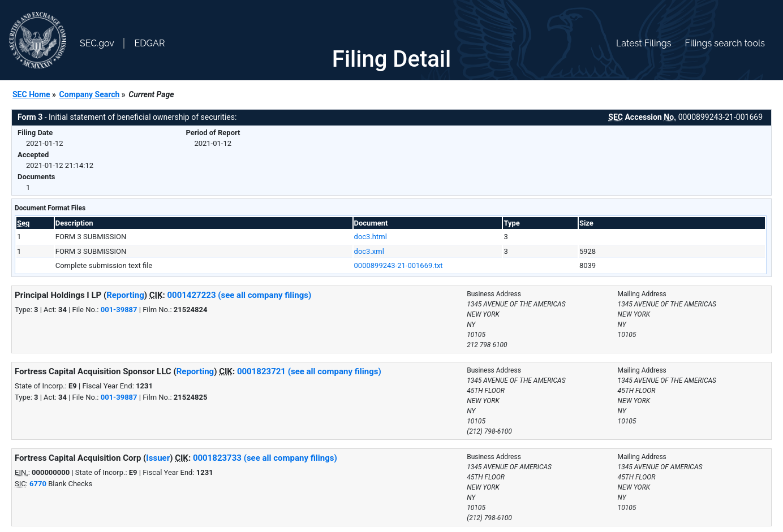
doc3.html (371, 237)
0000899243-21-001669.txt (399, 265)
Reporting (125, 295)
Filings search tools (725, 43)
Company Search (90, 94)
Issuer (158, 458)
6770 (38, 484)
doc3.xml (369, 251)
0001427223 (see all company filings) (239, 295)
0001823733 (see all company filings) (265, 458)
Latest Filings (644, 43)
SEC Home (31, 94)
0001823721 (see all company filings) (309, 371)
